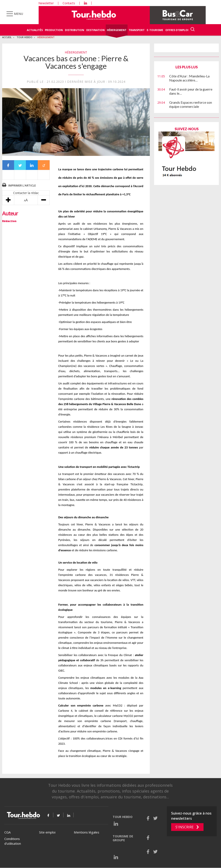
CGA (7, 832)
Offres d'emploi (177, 30)
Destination (96, 30)
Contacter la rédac (26, 193)
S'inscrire (185, 827)
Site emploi (47, 832)
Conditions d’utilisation (13, 841)
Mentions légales (87, 832)
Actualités (35, 30)
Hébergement (117, 30)
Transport (137, 30)
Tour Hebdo (24, 37)
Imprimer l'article (22, 185)
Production (54, 30)
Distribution (75, 30)
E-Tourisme (155, 30)
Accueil (7, 37)
